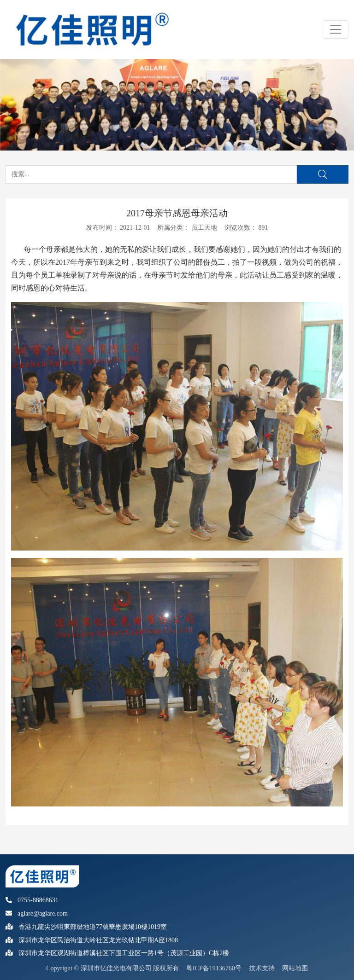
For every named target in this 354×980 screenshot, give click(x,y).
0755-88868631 (32, 900)
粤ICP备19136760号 (214, 968)
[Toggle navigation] (336, 29)
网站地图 (295, 968)
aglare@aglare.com (37, 913)
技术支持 (262, 968)
